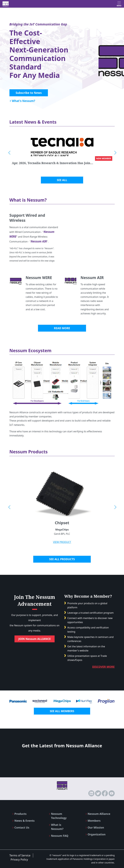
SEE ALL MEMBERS (62, 711)
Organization (97, 834)
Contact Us (22, 827)
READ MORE (62, 328)
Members (94, 821)
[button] (9, 153)
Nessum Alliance (99, 814)
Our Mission (96, 827)
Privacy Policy (19, 859)
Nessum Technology (59, 816)
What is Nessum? (57, 827)
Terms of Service (20, 855)
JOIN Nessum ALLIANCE (34, 639)
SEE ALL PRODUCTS (62, 559)
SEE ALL (62, 180)
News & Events (25, 821)
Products (21, 814)
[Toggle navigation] (119, 4)
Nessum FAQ (60, 836)
